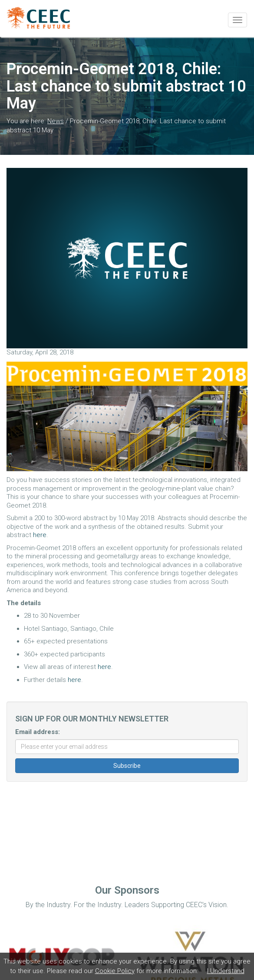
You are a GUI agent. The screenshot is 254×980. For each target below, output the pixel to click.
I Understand (226, 971)
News (56, 121)
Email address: (38, 732)
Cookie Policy (115, 971)
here (40, 535)
